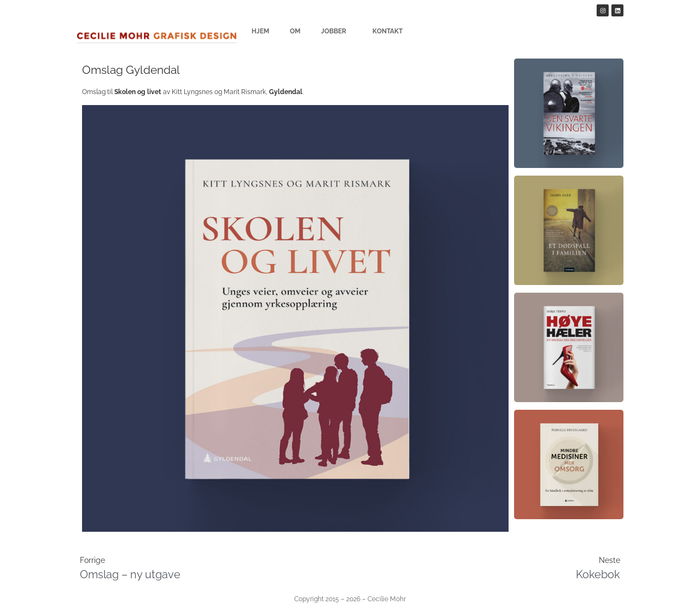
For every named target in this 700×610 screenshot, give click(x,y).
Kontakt (387, 31)
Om (295, 31)
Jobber (336, 31)
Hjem (260, 31)
